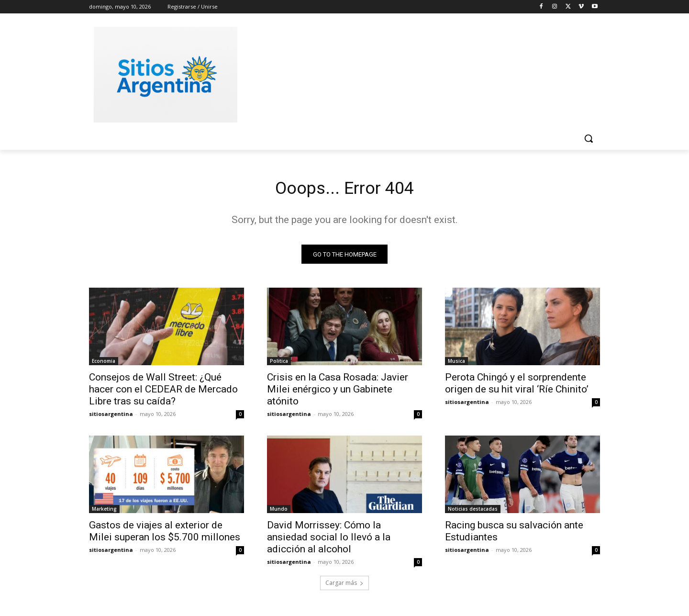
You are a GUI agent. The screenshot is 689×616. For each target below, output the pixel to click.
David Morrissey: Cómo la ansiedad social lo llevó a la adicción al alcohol (329, 540)
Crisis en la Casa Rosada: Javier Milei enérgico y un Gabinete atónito (338, 392)
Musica (456, 364)
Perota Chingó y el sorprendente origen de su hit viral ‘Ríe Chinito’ (517, 386)
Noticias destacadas (473, 512)
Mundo (279, 512)
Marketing (104, 512)
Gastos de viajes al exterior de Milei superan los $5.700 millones (165, 534)
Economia (104, 364)
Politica (279, 364)
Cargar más (344, 586)
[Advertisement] (416, 73)
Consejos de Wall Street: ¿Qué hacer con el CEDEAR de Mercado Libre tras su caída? (163, 392)
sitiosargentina (111, 417)
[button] (589, 138)
